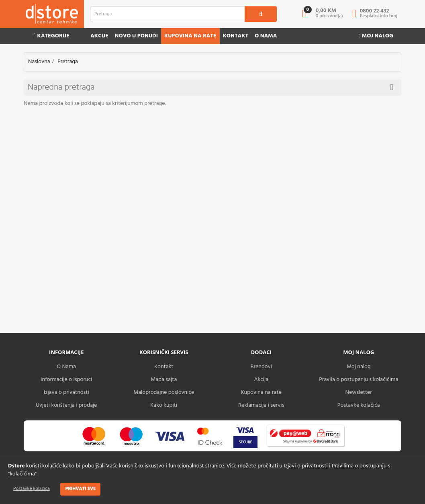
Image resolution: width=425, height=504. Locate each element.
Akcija (261, 380)
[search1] (261, 14)
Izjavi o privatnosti (305, 466)
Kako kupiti (164, 405)
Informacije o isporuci (66, 380)
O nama (266, 36)
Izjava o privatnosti (66, 392)
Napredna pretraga (210, 87)
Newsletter (359, 392)
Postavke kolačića (32, 489)
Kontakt (236, 36)
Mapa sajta (164, 380)
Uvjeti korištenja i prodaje (66, 405)
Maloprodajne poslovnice (164, 392)
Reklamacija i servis (261, 405)
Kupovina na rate (190, 36)
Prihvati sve (80, 489)
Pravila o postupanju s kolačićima (359, 380)
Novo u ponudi (136, 36)
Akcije (99, 36)
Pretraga (68, 62)
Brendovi (261, 367)
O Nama (66, 367)
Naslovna (39, 62)
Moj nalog (376, 36)
